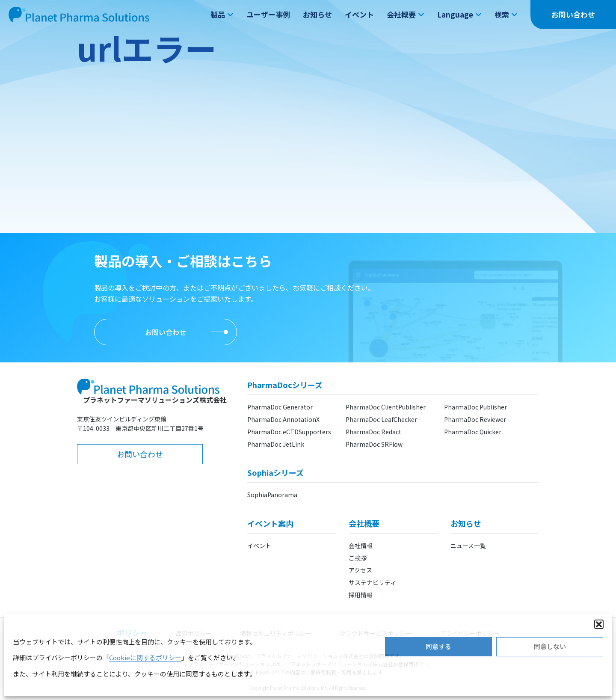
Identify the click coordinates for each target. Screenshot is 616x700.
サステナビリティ (372, 582)
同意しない (550, 646)
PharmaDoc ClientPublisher (386, 407)
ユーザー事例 (268, 14)
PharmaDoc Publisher (475, 407)
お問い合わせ (573, 14)
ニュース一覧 (468, 546)
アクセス (360, 570)
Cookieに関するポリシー (145, 657)
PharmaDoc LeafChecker (381, 419)
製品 (222, 14)
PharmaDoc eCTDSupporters (289, 432)
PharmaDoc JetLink (276, 444)
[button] (599, 624)
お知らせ (317, 14)
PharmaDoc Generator (280, 407)
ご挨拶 (358, 558)
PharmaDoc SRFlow (374, 444)
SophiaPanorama (272, 495)
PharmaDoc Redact (373, 432)
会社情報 (361, 546)
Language (459, 14)
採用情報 (361, 595)
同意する (438, 646)
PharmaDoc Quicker (473, 432)
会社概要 (406, 14)
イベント (359, 14)
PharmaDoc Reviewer (475, 419)
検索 (506, 14)
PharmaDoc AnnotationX (283, 419)
